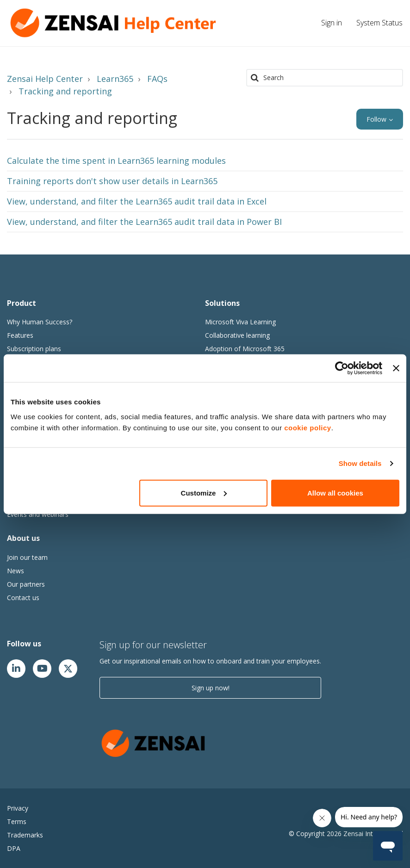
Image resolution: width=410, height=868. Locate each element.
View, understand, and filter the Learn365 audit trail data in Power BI (144, 222)
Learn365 (115, 79)
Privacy (18, 808)
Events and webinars (38, 514)
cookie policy (308, 427)
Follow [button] (376, 119)
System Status (379, 23)
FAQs (157, 79)
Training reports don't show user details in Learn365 (112, 181)
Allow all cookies (335, 493)
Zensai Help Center (45, 79)
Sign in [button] (332, 23)
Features (20, 335)
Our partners (26, 584)
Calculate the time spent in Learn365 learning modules (116, 161)
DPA (14, 848)
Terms (17, 821)
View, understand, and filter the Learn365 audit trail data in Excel (137, 201)
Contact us (23, 598)
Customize (204, 493)
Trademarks (25, 835)
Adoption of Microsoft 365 (245, 349)
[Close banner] (396, 368)
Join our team (27, 557)
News (16, 571)
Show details (360, 463)
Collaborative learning (237, 335)
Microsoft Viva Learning (240, 322)
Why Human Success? (40, 322)
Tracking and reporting (65, 91)
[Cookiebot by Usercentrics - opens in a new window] (342, 368)
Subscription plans (34, 349)
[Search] (325, 78)
